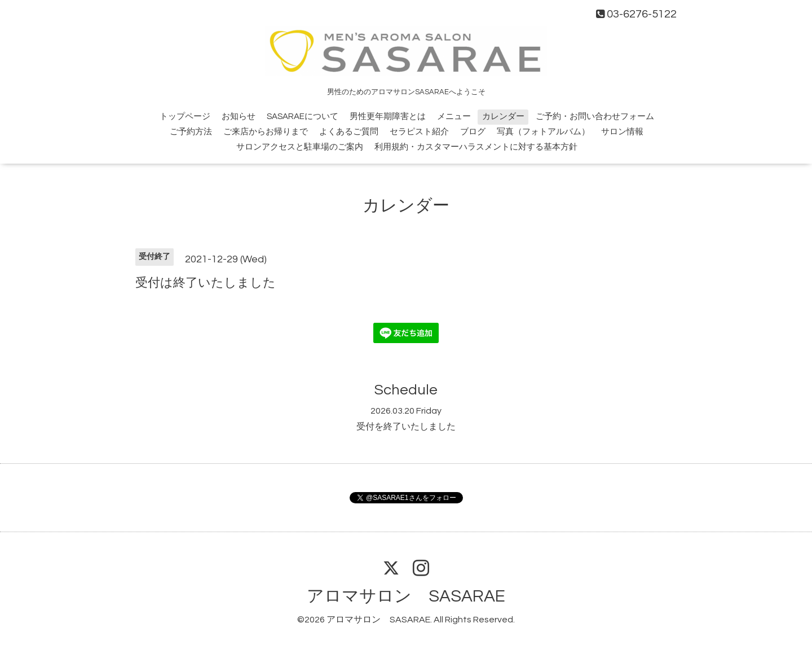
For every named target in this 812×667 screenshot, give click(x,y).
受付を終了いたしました (406, 427)
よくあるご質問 (349, 132)
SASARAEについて (303, 117)
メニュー (454, 117)
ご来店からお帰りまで (266, 132)
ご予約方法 (191, 132)
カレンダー (503, 117)
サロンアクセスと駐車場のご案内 (300, 147)
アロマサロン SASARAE (406, 596)
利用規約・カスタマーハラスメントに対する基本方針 (476, 147)
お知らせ (239, 117)
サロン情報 (622, 132)
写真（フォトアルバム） (543, 132)
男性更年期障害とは (388, 117)
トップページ (185, 117)
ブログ (473, 132)
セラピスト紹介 (419, 132)
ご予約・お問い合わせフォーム (595, 117)
